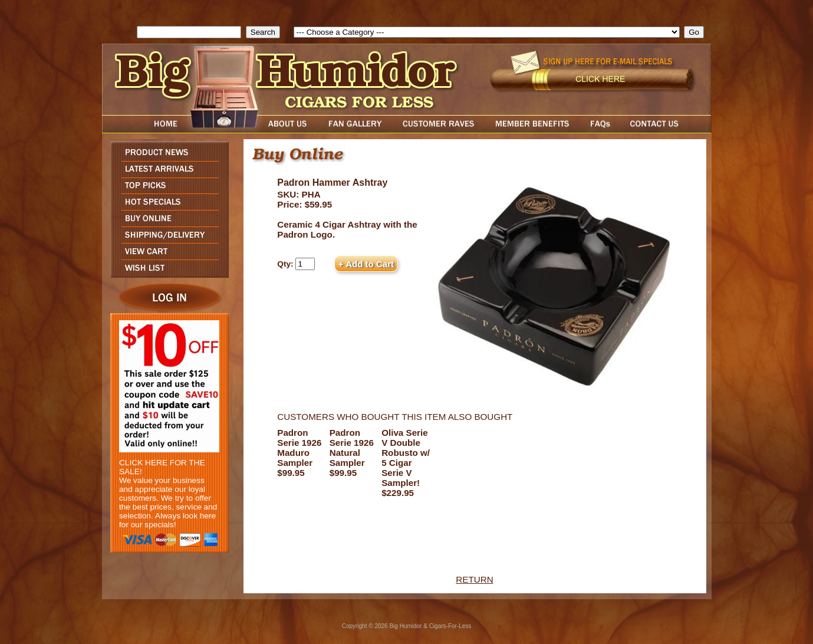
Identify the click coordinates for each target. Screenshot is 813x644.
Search (122, 32)
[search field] (189, 32)
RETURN (474, 579)
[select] (487, 32)
